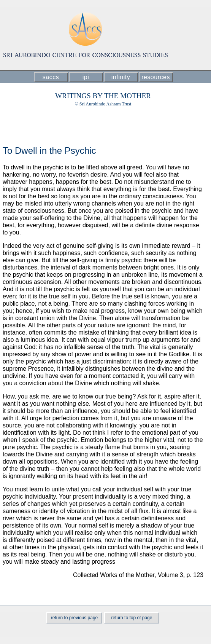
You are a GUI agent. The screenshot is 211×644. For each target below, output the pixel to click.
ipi (86, 77)
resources (156, 77)
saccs (51, 77)
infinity (121, 77)
